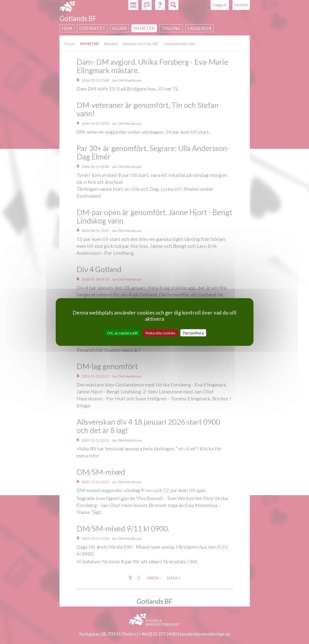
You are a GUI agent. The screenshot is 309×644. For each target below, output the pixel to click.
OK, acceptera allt (122, 333)
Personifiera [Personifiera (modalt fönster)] (193, 333)
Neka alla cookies (160, 333)
